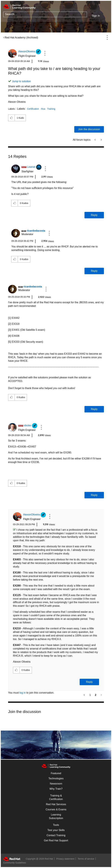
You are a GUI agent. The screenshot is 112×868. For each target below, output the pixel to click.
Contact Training (56, 835)
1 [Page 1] (90, 695)
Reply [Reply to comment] (94, 215)
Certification (33, 109)
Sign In (96, 16)
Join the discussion (89, 129)
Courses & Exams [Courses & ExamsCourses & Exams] (56, 809)
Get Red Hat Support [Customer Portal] (56, 840)
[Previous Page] (84, 695)
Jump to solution (21, 81)
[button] (45, 53)
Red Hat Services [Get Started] (56, 804)
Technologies (56, 778)
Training (51, 109)
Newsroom (56, 784)
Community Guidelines (15, 863)
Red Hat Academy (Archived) (21, 38)
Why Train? (56, 789)
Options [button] (107, 37)
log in (23, 693)
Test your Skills (56, 830)
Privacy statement (65, 859)
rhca (43, 109)
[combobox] (45, 14)
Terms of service (86, 859)
